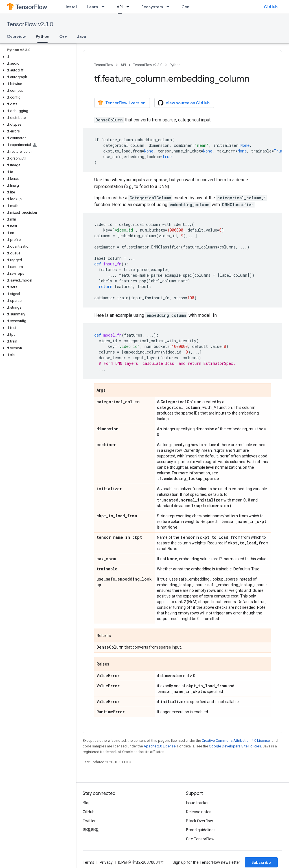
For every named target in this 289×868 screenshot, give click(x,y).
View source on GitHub (184, 103)
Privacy (106, 862)
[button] (37, 57)
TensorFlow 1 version (121, 103)
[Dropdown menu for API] (130, 7)
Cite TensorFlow (200, 839)
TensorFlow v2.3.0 (30, 24)
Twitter (89, 821)
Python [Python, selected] (42, 36)
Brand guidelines (201, 830)
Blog (87, 803)
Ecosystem (152, 7)
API (123, 65)
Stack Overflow (200, 821)
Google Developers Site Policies (235, 746)
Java (82, 36)
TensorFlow (104, 65)
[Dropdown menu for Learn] (105, 7)
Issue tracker (197, 803)
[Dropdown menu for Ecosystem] (170, 7)
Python (175, 65)
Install (71, 7)
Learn (93, 7)
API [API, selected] (120, 7)
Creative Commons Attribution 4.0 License (236, 741)
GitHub (271, 7)
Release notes (199, 812)
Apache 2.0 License (160, 746)
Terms (88, 862)
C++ (63, 36)
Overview (16, 36)
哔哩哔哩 (91, 830)
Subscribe (261, 862)
